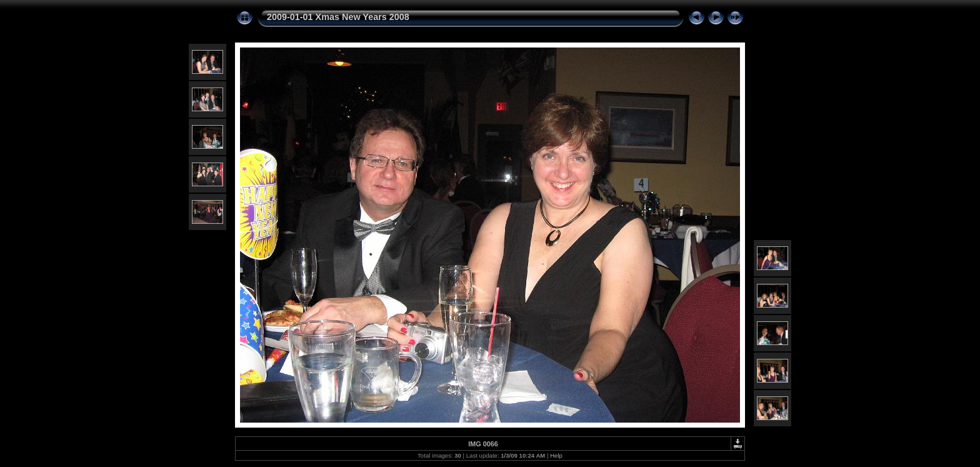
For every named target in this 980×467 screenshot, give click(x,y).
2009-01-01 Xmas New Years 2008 (338, 17)
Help (556, 455)
